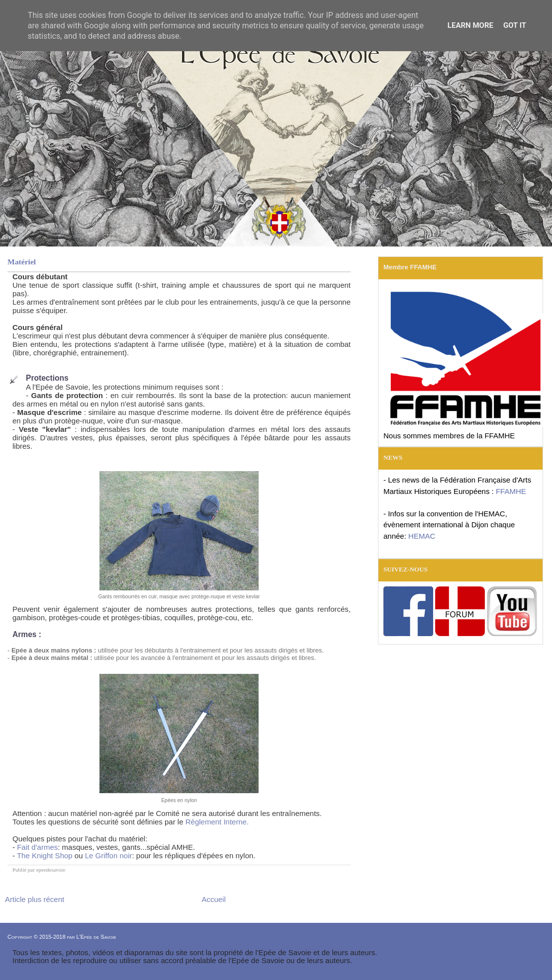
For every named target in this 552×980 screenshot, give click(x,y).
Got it (515, 25)
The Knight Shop (45, 856)
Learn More (470, 25)
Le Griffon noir (109, 856)
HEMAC (422, 536)
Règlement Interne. (217, 822)
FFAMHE (511, 491)
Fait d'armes (37, 847)
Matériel (22, 262)
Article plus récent (35, 899)
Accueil (213, 899)
